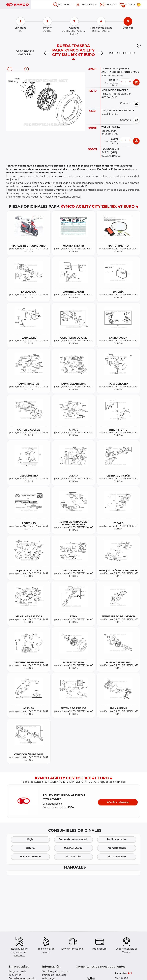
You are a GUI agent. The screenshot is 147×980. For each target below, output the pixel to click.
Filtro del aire (73, 857)
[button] (139, 46)
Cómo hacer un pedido (22, 978)
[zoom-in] (26, 69)
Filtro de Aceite (117, 857)
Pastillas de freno (30, 857)
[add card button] (136, 82)
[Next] (101, 53)
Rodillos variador (117, 839)
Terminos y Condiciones (56, 971)
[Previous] (46, 53)
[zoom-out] (10, 69)
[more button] (130, 82)
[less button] (121, 82)
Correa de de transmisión (73, 839)
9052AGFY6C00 (73, 848)
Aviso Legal (49, 978)
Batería (30, 848)
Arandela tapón (117, 848)
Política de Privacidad (54, 975)
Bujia (30, 839)
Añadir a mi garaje (118, 802)
